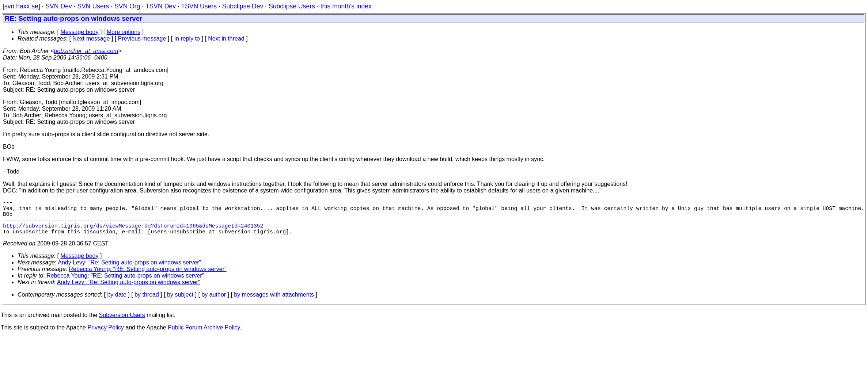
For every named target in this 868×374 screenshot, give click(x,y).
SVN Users (93, 6)
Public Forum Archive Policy (204, 336)
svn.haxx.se (21, 6)
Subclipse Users (292, 6)
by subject (180, 303)
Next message (91, 39)
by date (117, 303)
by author (214, 303)
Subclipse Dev (243, 6)
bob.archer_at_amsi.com (86, 51)
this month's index (346, 6)
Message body (79, 32)
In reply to (187, 39)
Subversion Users (122, 324)
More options (124, 32)
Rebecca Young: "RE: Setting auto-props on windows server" (148, 278)
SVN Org (127, 6)
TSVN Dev (161, 6)
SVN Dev (58, 6)
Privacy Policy (106, 336)
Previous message (142, 39)
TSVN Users (199, 6)
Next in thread (226, 39)
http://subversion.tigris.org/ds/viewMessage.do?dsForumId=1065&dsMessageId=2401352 (133, 233)
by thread (147, 303)
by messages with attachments (274, 303)
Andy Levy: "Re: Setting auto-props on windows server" (129, 271)
